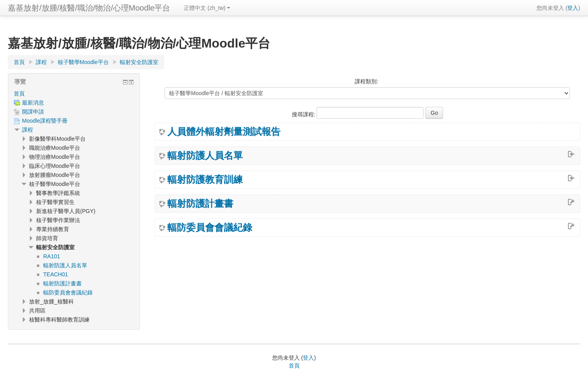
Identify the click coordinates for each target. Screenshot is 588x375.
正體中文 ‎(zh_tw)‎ (207, 8)
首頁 (19, 94)
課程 (27, 130)
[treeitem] (74, 94)
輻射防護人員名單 (205, 156)
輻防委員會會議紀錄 (210, 228)
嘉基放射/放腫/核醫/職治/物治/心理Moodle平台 (89, 8)
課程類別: (366, 81)
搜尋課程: (304, 114)
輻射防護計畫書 (200, 204)
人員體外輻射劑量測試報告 (224, 132)
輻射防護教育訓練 (205, 180)
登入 (573, 8)
